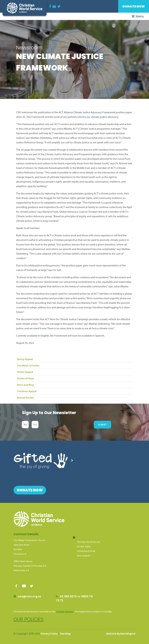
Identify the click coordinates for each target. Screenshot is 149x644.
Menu (138, 16)
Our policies (29, 619)
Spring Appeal (25, 359)
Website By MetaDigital (121, 634)
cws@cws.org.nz (29, 596)
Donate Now (134, 6)
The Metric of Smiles (28, 365)
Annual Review (25, 398)
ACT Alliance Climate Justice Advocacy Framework (87, 112)
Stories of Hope (25, 378)
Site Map (65, 634)
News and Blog (25, 385)
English (45, 336)
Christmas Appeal (27, 391)
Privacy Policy (49, 634)
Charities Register (65, 612)
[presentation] (65, 425)
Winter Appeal (25, 372)
